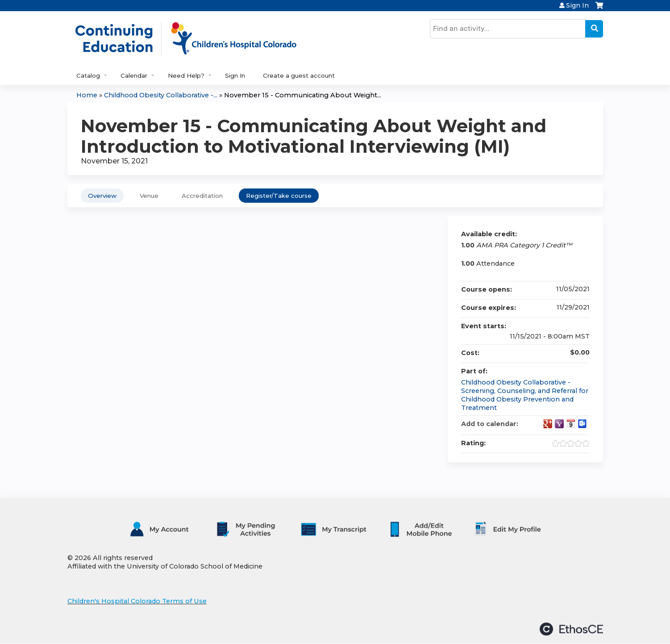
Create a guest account (299, 75)
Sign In (577, 5)
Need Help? (186, 75)
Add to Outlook (583, 424)
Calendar (134, 75)
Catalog (88, 75)
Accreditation (202, 196)
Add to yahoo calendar (559, 424)
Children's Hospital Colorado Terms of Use (137, 601)
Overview (102, 196)
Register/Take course (279, 196)
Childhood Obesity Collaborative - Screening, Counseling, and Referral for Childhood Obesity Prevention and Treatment (525, 395)
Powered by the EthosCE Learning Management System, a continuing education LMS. (571, 629)
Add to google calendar (548, 424)
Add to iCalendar (571, 423)
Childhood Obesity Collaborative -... (161, 95)
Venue (149, 196)
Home (87, 95)
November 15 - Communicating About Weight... (303, 95)
